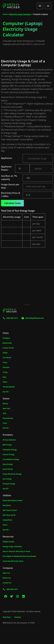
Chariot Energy (9, 454)
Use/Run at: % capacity (11, 177)
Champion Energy (10, 450)
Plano (5, 382)
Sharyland (7, 505)
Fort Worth (7, 358)
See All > (6, 392)
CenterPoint (7, 520)
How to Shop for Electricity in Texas (16, 551)
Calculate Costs (13, 203)
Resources (7, 578)
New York (6, 408)
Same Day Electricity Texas (13, 561)
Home (5, 14)
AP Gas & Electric (9, 440)
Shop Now (7, 617)
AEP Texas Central (10, 510)
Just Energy (7, 479)
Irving (5, 372)
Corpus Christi (8, 348)
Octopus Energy (9, 484)
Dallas (5, 353)
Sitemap (18, 617)
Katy (4, 377)
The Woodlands (9, 387)
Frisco (5, 362)
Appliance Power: (6, 168)
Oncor (5, 525)
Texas (5, 423)
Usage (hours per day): (10, 186)
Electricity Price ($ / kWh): (11, 195)
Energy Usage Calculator (12, 547)
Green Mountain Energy (12, 474)
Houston (6, 367)
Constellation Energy (11, 459)
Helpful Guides (8, 542)
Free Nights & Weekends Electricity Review (19, 556)
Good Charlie (8, 469)
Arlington (6, 338)
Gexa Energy (8, 464)
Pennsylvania (8, 418)
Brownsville (7, 343)
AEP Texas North (9, 515)
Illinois (5, 404)
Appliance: (7, 158)
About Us (6, 573)
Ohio (5, 413)
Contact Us (7, 583)
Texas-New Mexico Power (13, 500)
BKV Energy (7, 445)
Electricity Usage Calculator (20, 14)
